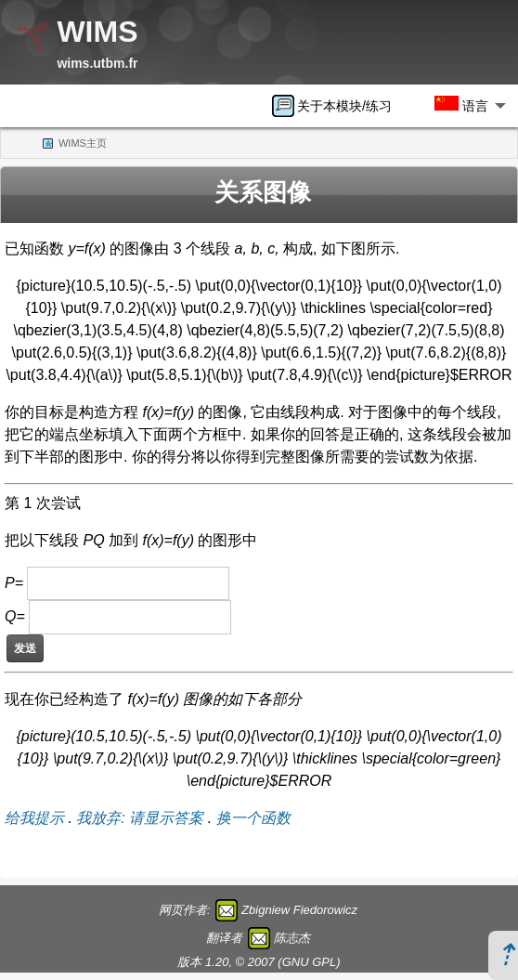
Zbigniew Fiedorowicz (299, 910)
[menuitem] (338, 106)
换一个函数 (253, 818)
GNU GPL (310, 962)
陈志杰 (292, 938)
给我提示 (34, 818)
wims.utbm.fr (97, 63)
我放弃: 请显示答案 (140, 818)
